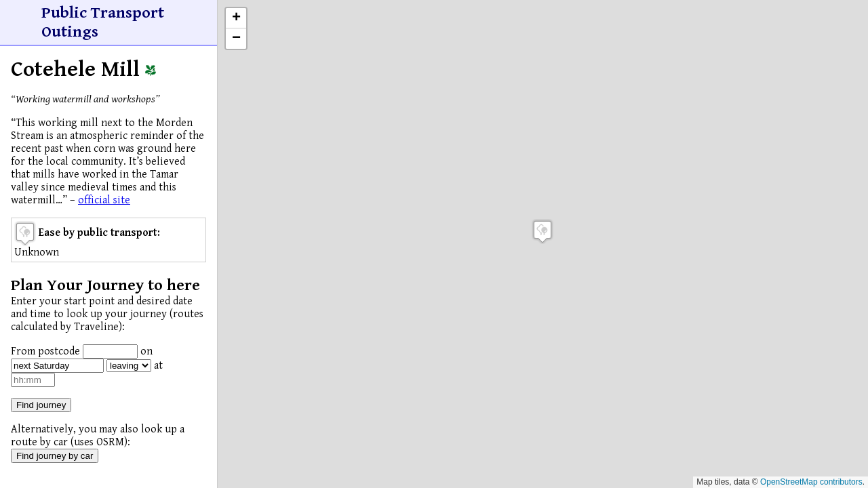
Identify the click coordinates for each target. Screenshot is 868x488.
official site (104, 200)
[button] (542, 231)
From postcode (45, 351)
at (158, 366)
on (146, 351)
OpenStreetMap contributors (811, 482)
